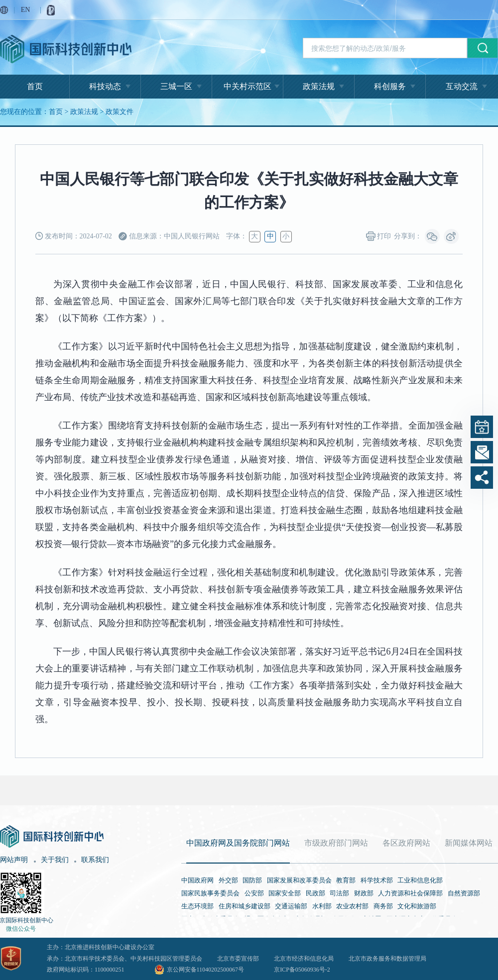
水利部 (322, 906)
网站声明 (14, 860)
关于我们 (55, 860)
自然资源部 (464, 893)
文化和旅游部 (417, 906)
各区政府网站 (406, 843)
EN (26, 10)
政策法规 (319, 86)
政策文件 (120, 112)
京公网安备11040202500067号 (206, 970)
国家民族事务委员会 (210, 893)
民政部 (315, 893)
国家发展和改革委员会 (299, 880)
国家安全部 (285, 893)
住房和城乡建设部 (245, 906)
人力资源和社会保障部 (410, 893)
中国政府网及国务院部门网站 (238, 843)
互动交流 (462, 86)
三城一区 (176, 86)
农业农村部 (352, 906)
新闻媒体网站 (469, 843)
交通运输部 (291, 906)
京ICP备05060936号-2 (302, 970)
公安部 (254, 893)
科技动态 (105, 86)
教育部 (346, 880)
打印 (379, 236)
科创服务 (390, 86)
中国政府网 (197, 880)
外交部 (228, 880)
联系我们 (95, 860)
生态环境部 (197, 906)
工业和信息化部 (420, 880)
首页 (35, 86)
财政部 (364, 893)
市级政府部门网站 (336, 843)
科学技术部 (377, 880)
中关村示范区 (248, 86)
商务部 (383, 906)
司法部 (339, 893)
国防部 (252, 880)
